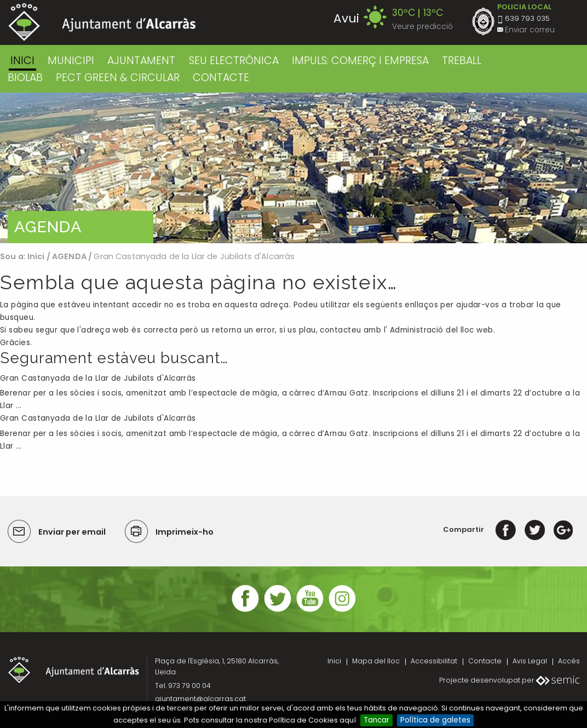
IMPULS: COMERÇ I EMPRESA (360, 61)
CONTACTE (221, 78)
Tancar (376, 720)
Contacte (485, 661)
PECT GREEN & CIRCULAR (118, 78)
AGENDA (69, 256)
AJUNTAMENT (141, 61)
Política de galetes (435, 720)
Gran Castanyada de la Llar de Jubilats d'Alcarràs (98, 378)
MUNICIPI (71, 61)
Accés (569, 661)
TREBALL (462, 61)
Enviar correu (530, 30)
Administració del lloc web (442, 330)
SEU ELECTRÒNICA (234, 61)
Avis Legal (530, 661)
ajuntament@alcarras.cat (200, 699)
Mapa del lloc (376, 661)
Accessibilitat (434, 661)
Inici (22, 61)
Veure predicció (422, 27)
